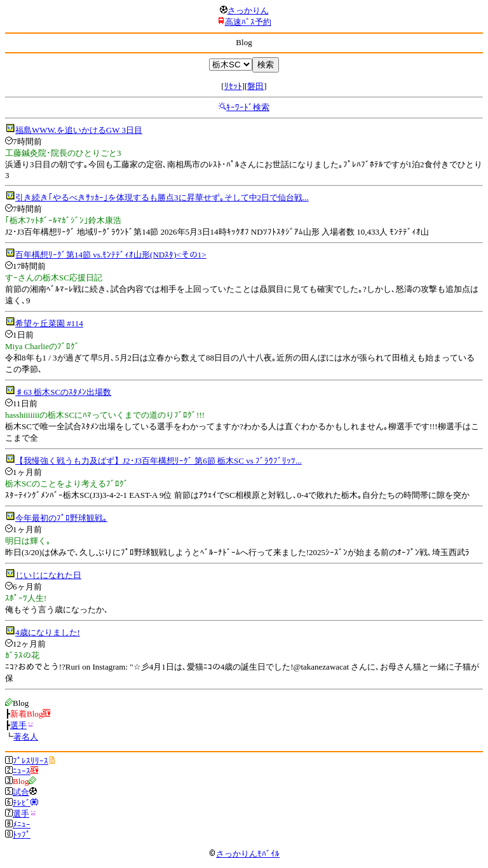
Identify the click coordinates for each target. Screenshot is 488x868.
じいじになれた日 (48, 575)
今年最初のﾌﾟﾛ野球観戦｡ (61, 518)
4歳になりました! (48, 632)
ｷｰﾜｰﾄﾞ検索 (248, 107)
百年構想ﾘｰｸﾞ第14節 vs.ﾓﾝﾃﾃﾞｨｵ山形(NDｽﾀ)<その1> (111, 255)
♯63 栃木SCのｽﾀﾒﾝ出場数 (63, 392)
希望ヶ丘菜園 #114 (49, 323)
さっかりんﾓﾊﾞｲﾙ (244, 854)
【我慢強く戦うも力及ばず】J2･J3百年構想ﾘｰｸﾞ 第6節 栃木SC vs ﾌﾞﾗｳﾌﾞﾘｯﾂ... (159, 461)
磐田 (255, 86)
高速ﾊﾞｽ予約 (248, 22)
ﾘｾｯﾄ (233, 86)
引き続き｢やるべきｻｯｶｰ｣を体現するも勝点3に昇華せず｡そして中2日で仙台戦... (162, 197)
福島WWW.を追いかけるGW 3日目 (79, 130)
